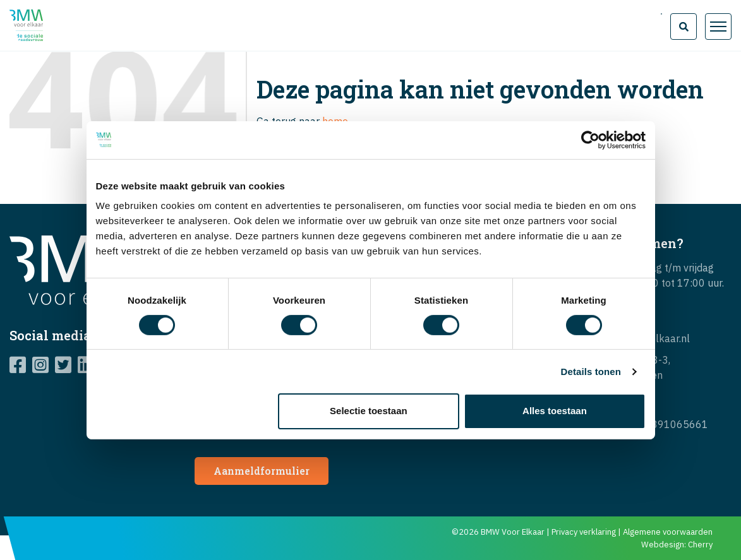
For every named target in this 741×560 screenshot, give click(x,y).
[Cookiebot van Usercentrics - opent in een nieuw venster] (590, 140)
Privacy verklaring (584, 532)
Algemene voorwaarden (668, 532)
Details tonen (591, 372)
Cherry (700, 545)
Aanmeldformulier (262, 471)
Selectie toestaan (369, 411)
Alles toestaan (555, 411)
